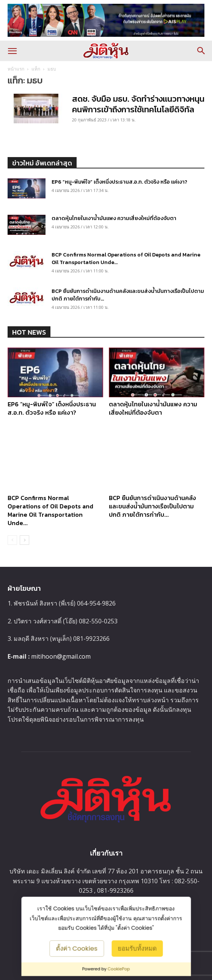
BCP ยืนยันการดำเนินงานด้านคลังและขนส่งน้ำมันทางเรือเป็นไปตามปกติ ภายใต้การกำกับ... (128, 295)
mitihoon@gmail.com (61, 656)
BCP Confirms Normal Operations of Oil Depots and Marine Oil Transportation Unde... (126, 259)
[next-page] (24, 540)
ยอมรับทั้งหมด (137, 948)
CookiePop (119, 969)
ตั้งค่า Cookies (77, 948)
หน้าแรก (16, 69)
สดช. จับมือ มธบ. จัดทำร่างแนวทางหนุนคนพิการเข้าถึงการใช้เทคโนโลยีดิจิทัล (138, 104)
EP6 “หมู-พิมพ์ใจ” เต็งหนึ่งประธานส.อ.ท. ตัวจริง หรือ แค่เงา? (119, 182)
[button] (12, 51)
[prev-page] (12, 540)
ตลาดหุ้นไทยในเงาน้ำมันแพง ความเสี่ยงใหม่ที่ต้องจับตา (114, 218)
